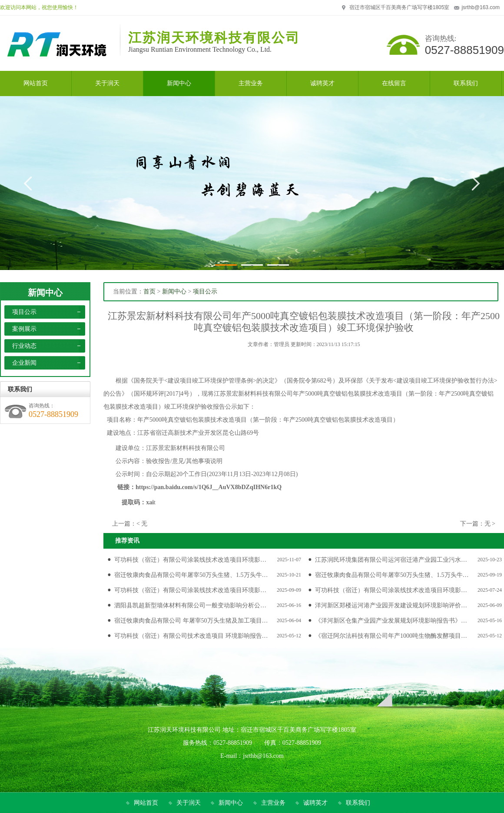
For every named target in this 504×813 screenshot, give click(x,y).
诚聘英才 (315, 803)
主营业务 (273, 803)
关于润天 (189, 803)
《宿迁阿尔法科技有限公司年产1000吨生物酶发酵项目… (391, 636)
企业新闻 (24, 363)
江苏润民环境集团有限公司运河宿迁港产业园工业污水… (391, 560)
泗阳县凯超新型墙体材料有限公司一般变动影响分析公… (190, 605)
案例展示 (24, 329)
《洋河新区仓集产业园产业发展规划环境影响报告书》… (391, 621)
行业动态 (24, 346)
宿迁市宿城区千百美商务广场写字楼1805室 (400, 7)
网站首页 (146, 803)
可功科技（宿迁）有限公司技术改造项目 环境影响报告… (191, 636)
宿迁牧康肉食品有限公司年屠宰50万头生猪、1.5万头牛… (191, 575)
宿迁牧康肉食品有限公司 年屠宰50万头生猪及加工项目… (191, 621)
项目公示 (24, 312)
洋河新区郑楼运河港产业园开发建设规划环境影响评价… (391, 605)
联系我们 (358, 803)
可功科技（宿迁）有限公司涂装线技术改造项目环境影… (190, 560)
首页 (149, 292)
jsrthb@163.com (481, 7)
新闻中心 (45, 293)
